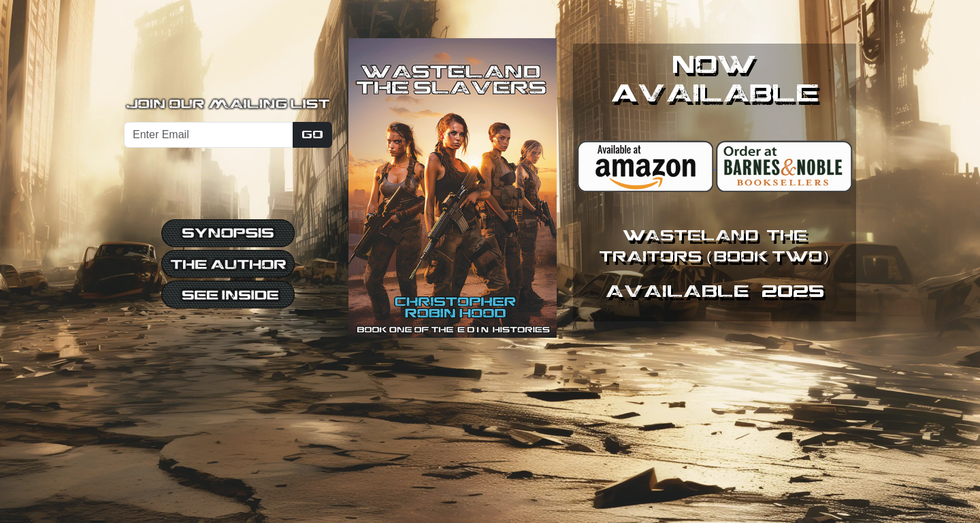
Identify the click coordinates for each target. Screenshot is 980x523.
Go (312, 134)
